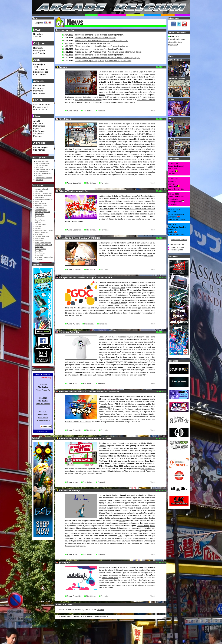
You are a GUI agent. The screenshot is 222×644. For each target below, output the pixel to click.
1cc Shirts (135, 337)
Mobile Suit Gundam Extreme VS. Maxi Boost (135, 396)
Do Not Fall (39, 176)
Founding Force (40, 216)
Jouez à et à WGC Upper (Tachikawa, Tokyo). (107, 58)
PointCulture (136, 541)
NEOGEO (113, 367)
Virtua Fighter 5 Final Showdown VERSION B (118, 243)
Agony (101, 503)
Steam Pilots (39, 251)
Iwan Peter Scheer (141, 533)
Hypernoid (38, 226)
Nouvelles (38, 34)
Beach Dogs (39, 201)
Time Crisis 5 (104, 124)
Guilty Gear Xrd (83, 310)
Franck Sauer (94, 533)
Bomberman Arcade (41, 206)
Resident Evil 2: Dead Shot (44, 178)
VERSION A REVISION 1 (145, 250)
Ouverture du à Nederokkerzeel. (93, 43)
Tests (36, 67)
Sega (125, 357)
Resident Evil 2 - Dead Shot (43, 245)
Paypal (142, 370)
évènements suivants (179, 240)
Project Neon (39, 241)
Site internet (39, 150)
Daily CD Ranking (43, 375)
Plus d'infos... (88, 111)
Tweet (153, 111)
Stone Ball (136, 510)
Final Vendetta (39, 214)
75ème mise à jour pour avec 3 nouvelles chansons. (102, 46)
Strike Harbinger (40, 253)
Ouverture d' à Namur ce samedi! (95, 38)
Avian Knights (39, 191)
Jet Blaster (38, 228)
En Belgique (39, 50)
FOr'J (120, 536)
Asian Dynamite (119, 463)
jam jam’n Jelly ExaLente (43, 174)
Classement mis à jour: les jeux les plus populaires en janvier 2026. (103, 61)
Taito (67, 367)
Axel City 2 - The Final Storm (44, 193)
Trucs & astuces (41, 69)
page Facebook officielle (146, 100)
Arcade (37, 121)
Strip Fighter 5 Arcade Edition (44, 257)
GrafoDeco (151, 84)
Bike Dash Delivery (41, 204)
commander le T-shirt (132, 375)
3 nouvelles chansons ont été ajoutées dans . (99, 35)
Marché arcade (40, 110)
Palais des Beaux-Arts (77, 543)
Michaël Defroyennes (123, 533)
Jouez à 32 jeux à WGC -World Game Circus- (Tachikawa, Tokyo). (108, 52)
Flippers (37, 128)
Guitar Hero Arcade (147, 77)
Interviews (38, 91)
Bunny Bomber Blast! (42, 172)
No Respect (103, 528)
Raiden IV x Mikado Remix (43, 243)
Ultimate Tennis (106, 505)
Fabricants (38, 123)
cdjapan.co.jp (43, 431)
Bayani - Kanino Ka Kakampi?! (44, 199)
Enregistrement (40, 107)
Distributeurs (39, 93)
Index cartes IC (40, 74)
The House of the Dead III (109, 79)
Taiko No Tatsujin (121, 196)
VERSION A (125, 245)
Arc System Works (118, 303)
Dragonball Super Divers (42, 212)
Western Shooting (89, 528)
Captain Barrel (39, 208)
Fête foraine (39, 131)
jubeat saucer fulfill (110, 578)
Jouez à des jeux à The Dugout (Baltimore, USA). (101, 41)
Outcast (122, 521)
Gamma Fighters (40, 220)
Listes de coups (41, 72)
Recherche (38, 48)
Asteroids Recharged (41, 189)
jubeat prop (104, 567)
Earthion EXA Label (42, 165)
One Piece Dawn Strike (43, 163)
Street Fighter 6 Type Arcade (44, 169)
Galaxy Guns (39, 218)
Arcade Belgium (41, 147)
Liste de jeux (39, 64)
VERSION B (149, 256)
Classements (39, 86)
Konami (120, 570)
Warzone (102, 74)
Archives (37, 37)
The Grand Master (40, 224)
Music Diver (39, 167)
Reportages (39, 88)
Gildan (78, 372)
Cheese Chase (105, 513)
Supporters (38, 134)
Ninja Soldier (39, 234)
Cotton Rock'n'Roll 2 (41, 210)
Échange (38, 136)
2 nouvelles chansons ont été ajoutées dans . (99, 55)
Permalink (101, 111)
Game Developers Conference (114, 282)
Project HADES (40, 239)
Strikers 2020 (39, 255)
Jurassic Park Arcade (42, 161)
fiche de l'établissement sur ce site (88, 100)
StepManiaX (39, 180)
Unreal (109, 503)
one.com (105, 616)
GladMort (38, 222)
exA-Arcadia (39, 53)
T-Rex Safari (39, 259)
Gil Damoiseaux (107, 533)
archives (101, 610)
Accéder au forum (42, 105)
